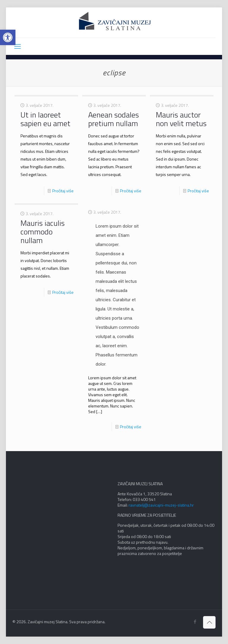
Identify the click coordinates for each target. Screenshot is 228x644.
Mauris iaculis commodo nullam (43, 232)
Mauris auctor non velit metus (181, 119)
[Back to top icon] (209, 622)
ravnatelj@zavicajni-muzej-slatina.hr (161, 505)
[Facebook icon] (195, 622)
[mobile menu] (18, 46)
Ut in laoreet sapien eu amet (45, 119)
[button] (8, 37)
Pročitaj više (63, 191)
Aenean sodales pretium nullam (114, 119)
